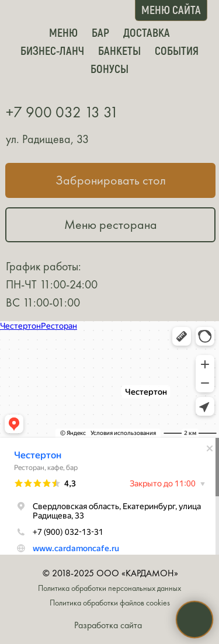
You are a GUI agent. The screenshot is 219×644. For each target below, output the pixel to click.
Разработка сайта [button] (108, 625)
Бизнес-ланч (52, 50)
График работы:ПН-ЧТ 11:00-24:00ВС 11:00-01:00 (52, 284)
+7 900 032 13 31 (62, 112)
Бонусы (109, 68)
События (177, 50)
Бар (100, 32)
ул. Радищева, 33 (47, 139)
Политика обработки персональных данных (109, 588)
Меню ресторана (111, 225)
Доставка (147, 32)
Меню (63, 32)
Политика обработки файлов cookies (110, 603)
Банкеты (119, 50)
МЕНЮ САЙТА (171, 9)
